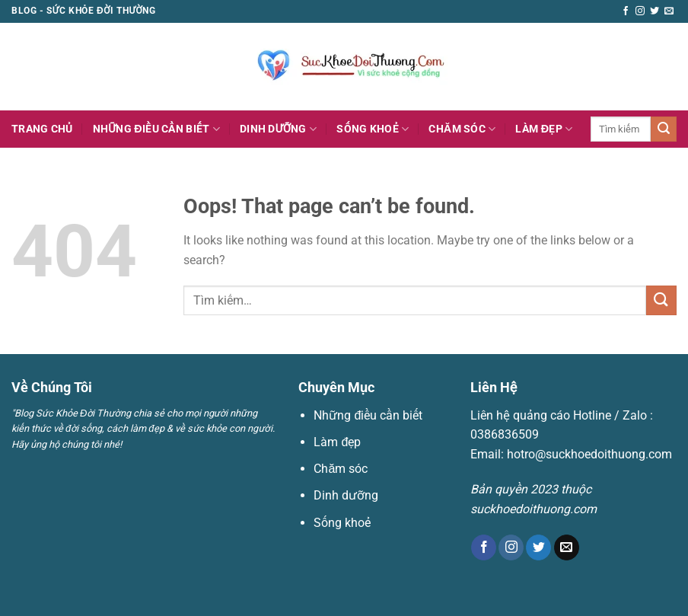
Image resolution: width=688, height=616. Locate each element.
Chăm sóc (462, 129)
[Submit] (664, 129)
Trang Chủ (42, 129)
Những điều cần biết (156, 129)
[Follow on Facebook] (626, 11)
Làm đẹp (544, 129)
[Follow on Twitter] (655, 11)
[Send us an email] (669, 11)
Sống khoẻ (373, 129)
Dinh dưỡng (278, 129)
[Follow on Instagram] (640, 11)
